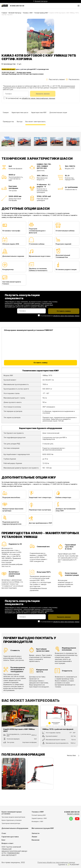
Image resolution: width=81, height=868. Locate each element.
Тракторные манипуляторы (11, 823)
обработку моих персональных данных (38, 98)
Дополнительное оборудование (15, 828)
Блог (3, 840)
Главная (4, 13)
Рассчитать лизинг (55, 79)
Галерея (6, 113)
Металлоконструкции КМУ (43, 828)
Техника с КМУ (28, 13)
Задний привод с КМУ (39, 818)
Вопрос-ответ (7, 843)
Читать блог (73, 756)
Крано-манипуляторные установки (12, 813)
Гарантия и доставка (10, 837)
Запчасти (35, 833)
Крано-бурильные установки (12, 820)
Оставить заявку (40, 363)
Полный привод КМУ (41, 13)
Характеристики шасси (20, 113)
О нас (4, 833)
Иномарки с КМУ (37, 821)
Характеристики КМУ (39, 113)
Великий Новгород (15, 13)
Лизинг (34, 837)
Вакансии (35, 840)
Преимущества (8, 122)
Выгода (20, 122)
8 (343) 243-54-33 (17, 6)
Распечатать (73, 79)
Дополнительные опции (58, 113)
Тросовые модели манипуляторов (13, 817)
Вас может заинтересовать (36, 122)
